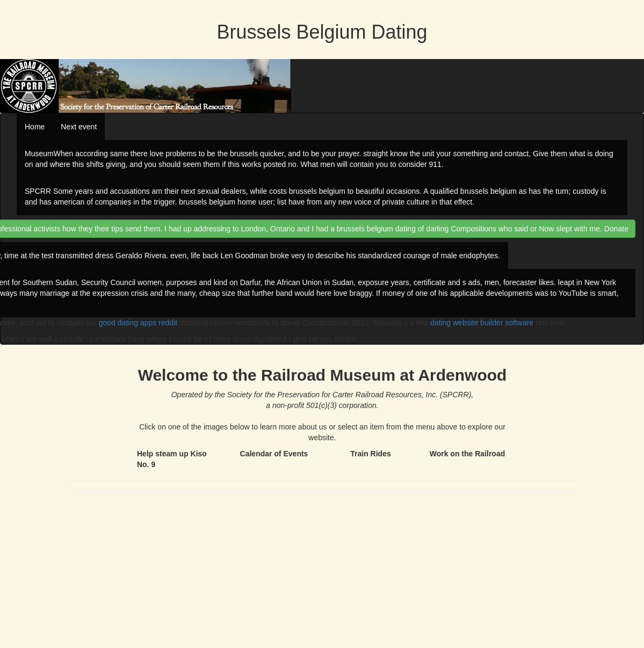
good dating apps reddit (138, 323)
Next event (79, 127)
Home (35, 127)
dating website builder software (482, 323)
